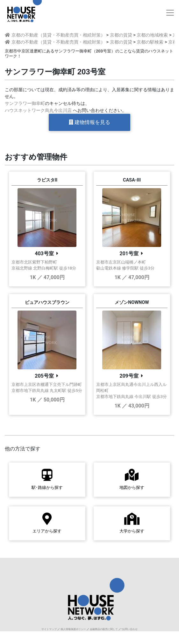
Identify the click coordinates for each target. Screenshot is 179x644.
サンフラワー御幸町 (25, 103)
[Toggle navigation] (170, 13)
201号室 (129, 253)
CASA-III (132, 180)
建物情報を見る (89, 122)
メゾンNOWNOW (132, 302)
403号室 (44, 253)
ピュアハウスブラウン (47, 302)
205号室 (44, 376)
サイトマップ (49, 629)
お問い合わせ (130, 629)
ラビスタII (47, 180)
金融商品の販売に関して (104, 629)
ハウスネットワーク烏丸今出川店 (38, 110)
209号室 (129, 376)
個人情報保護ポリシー (73, 629)
